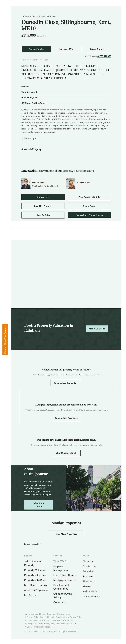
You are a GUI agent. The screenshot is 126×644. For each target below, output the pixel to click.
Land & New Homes (65, 575)
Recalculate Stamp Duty (66, 383)
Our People (89, 566)
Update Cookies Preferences (40, 627)
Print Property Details (90, 197)
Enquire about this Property (5, 339)
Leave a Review (92, 596)
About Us (88, 561)
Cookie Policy (76, 617)
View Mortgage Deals (66, 453)
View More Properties (66, 534)
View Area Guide (39, 505)
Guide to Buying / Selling (64, 596)
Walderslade (90, 591)
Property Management (61, 568)
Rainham (88, 576)
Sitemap (51, 614)
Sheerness (89, 581)
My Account (31, 595)
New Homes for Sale (36, 585)
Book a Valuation (97, 329)
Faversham (89, 571)
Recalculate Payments (66, 418)
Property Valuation (35, 570)
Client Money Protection (38, 620)
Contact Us (60, 602)
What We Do (61, 561)
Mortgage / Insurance (66, 580)
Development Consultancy (61, 587)
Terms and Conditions (35, 614)
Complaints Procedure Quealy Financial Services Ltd (51, 624)
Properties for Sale (35, 575)
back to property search (35, 60)
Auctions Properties (36, 590)
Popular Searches (32, 544)
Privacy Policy (64, 614)
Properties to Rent (35, 580)
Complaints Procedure (62, 620)
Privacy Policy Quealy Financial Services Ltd (47, 617)
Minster (87, 586)
